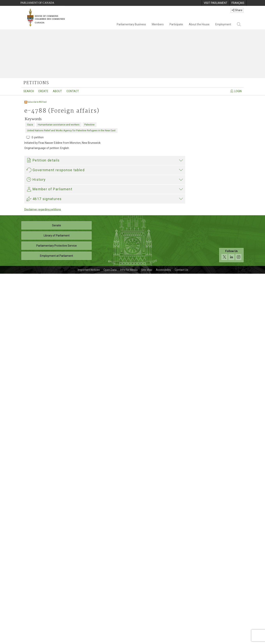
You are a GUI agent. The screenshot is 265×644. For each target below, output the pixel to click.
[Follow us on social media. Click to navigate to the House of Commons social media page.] (231, 625)
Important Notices (89, 640)
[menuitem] (216, 3)
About (57, 91)
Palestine (89, 125)
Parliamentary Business (131, 24)
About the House (199, 24)
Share (237, 10)
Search (29, 91)
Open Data (110, 640)
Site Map (147, 640)
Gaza (30, 125)
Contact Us (182, 640)
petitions (36, 83)
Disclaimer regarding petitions (43, 580)
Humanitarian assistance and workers (59, 125)
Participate (176, 24)
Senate (57, 596)
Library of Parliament (57, 606)
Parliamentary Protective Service (57, 616)
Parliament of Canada (37, 3)
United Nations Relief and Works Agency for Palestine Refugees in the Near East (71, 130)
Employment (223, 24)
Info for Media (129, 640)
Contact (73, 91)
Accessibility (163, 640)
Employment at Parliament (57, 626)
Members (158, 24)
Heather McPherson (40, 497)
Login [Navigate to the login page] (236, 91)
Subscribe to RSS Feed (35, 102)
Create (43, 91)
